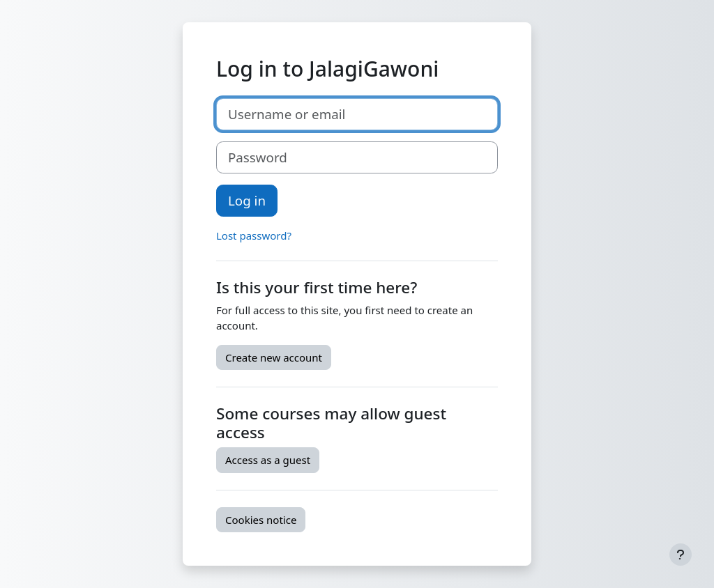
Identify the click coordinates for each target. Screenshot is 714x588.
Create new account (274, 357)
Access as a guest (268, 460)
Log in (247, 200)
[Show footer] (681, 555)
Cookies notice (261, 520)
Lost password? (254, 235)
